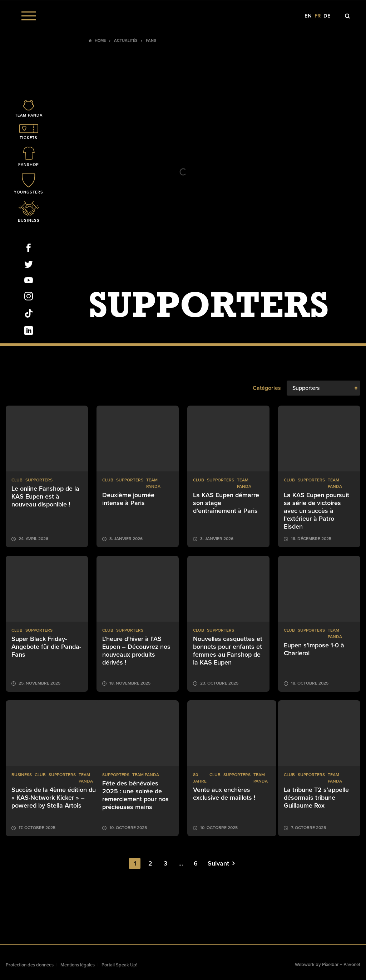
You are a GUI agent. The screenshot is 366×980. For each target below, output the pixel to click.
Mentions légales (78, 965)
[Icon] (29, 109)
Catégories (267, 388)
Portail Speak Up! (119, 965)
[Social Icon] (29, 249)
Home (100, 41)
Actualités (126, 41)
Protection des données (30, 965)
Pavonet (352, 965)
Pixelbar (330, 965)
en (308, 16)
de (327, 16)
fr (318, 16)
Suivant (221, 863)
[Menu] (29, 16)
